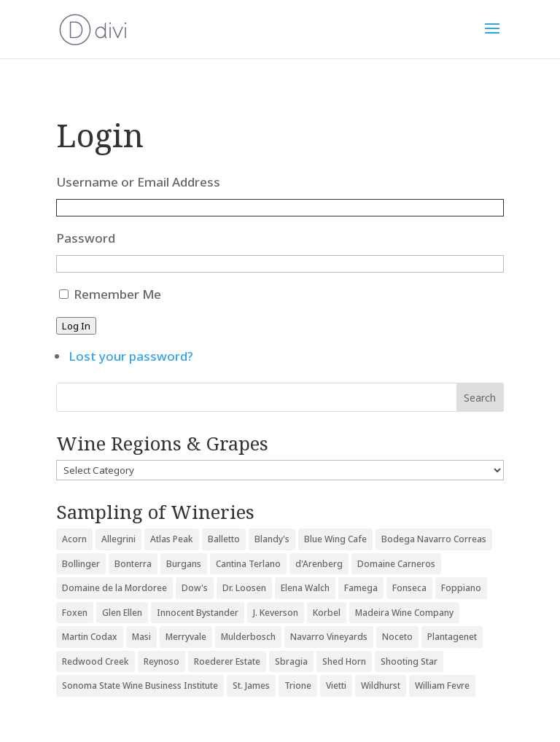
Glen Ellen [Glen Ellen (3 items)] (122, 613)
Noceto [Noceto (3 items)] (397, 637)
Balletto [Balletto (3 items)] (224, 539)
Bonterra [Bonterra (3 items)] (133, 564)
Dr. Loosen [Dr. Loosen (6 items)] (244, 588)
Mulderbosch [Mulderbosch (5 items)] (248, 637)
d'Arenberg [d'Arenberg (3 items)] (319, 564)
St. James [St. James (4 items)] (251, 686)
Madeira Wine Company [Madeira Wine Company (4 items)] (404, 613)
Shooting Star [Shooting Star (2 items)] (409, 661)
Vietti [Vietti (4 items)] (336, 686)
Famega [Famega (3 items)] (361, 588)
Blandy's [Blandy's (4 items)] (272, 539)
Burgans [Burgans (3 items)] (184, 564)
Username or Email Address (138, 182)
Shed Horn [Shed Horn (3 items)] (344, 661)
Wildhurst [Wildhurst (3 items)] (381, 686)
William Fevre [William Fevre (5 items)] (442, 686)
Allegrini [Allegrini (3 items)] (118, 539)
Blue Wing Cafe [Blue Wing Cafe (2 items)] (335, 539)
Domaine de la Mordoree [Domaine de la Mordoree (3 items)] (114, 588)
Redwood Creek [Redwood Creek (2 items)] (96, 661)
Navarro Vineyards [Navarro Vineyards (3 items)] (329, 637)
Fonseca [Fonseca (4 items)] (409, 588)
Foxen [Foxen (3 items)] (75, 613)
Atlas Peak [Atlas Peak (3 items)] (172, 539)
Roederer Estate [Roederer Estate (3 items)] (227, 661)
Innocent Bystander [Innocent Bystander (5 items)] (198, 613)
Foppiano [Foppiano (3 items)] (461, 588)
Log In (76, 326)
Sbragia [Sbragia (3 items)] (291, 661)
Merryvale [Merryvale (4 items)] (186, 637)
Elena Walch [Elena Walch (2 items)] (305, 588)
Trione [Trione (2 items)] (298, 686)
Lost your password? (131, 356)
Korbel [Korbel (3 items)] (327, 613)
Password (86, 238)
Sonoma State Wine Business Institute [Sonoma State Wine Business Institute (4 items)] (140, 686)
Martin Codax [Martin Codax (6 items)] (90, 637)
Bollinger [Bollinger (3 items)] (81, 564)
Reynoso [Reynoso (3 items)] (162, 661)
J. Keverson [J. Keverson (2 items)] (276, 613)
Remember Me (117, 294)
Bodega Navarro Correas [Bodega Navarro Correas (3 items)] (434, 539)
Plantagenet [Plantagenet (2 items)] (452, 637)
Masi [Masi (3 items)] (141, 637)
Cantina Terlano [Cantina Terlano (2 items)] (248, 564)
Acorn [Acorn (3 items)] (74, 539)
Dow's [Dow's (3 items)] (195, 588)
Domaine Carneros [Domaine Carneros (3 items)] (396, 564)
